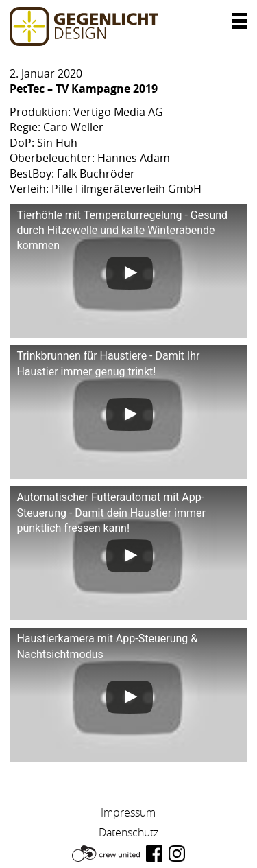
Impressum (128, 812)
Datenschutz (128, 832)
